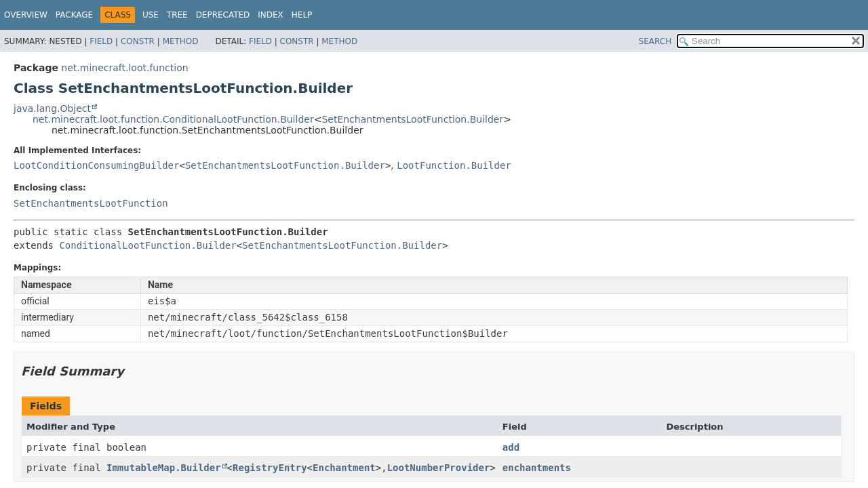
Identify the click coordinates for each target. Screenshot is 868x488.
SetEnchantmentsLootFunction (91, 203)
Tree (177, 15)
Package (74, 15)
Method (181, 41)
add (511, 447)
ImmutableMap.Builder (164, 468)
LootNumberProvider (439, 468)
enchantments (537, 468)
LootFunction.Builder (454, 165)
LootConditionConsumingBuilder (96, 165)
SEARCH (655, 41)
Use (151, 15)
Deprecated (223, 15)
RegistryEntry (270, 468)
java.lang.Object (52, 108)
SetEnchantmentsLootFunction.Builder (412, 119)
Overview (26, 15)
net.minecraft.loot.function (124, 68)
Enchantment (344, 468)
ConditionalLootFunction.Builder (147, 245)
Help (302, 15)
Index (271, 15)
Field (101, 41)
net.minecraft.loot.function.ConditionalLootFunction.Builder (173, 119)
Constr (138, 41)
